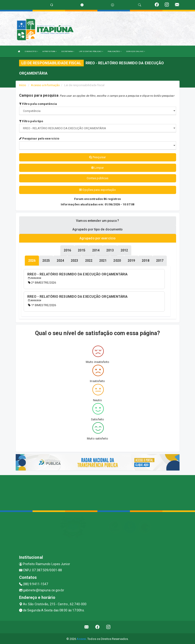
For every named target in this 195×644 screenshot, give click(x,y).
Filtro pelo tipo (31, 121)
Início (23, 85)
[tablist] (32, 260)
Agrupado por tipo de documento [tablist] (98, 229)
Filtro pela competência (38, 104)
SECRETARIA (68, 51)
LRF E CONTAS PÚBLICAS (91, 51)
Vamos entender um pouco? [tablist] (97, 221)
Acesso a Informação (45, 85)
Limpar (97, 168)
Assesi (81, 638)
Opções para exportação (97, 190)
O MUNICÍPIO (31, 51)
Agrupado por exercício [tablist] (97, 238)
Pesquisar (97, 157)
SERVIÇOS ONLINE (135, 51)
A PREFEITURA (50, 51)
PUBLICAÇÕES (115, 51)
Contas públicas (98, 178)
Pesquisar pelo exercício (39, 138)
